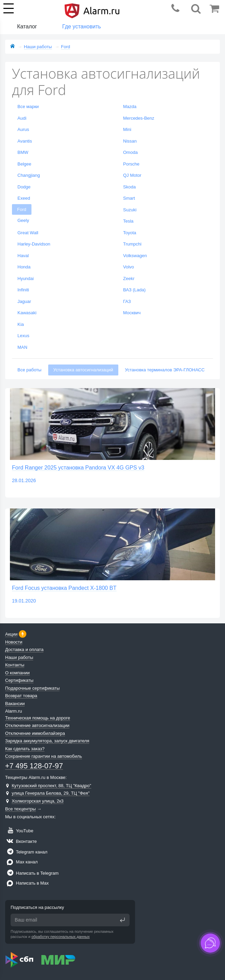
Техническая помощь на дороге (38, 718)
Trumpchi (132, 244)
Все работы (29, 370)
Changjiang (29, 175)
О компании (17, 673)
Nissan (130, 141)
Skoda (129, 187)
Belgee (24, 164)
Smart (129, 198)
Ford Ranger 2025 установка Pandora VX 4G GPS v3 (78, 467)
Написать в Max (27, 883)
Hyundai (26, 279)
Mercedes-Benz (139, 118)
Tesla (128, 221)
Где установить (82, 27)
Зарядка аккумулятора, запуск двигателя (47, 741)
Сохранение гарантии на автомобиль (44, 756)
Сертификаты (19, 680)
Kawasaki (27, 313)
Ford (22, 209)
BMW (23, 152)
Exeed (24, 198)
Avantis (25, 141)
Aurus (23, 129)
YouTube (19, 831)
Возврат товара (21, 696)
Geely (23, 220)
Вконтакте (21, 841)
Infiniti (23, 290)
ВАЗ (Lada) (134, 290)
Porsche (131, 164)
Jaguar (24, 301)
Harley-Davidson (34, 244)
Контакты (15, 665)
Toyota (130, 233)
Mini (127, 129)
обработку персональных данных (61, 937)
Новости (14, 642)
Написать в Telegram (32, 873)
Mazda (130, 107)
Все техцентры (21, 809)
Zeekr (129, 279)
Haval (23, 256)
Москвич (132, 313)
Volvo (129, 267)
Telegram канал (26, 852)
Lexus (23, 336)
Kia (21, 324)
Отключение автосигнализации (37, 725)
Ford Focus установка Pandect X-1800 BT (64, 588)
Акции (11, 634)
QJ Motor (132, 175)
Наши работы (19, 657)
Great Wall (28, 233)
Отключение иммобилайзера (35, 733)
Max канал (21, 862)
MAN (22, 347)
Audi (22, 118)
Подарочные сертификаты (32, 688)
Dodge (24, 187)
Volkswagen (135, 256)
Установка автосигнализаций (83, 370)
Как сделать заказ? (25, 749)
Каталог (27, 27)
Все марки (28, 107)
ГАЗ (127, 301)
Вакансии (15, 704)
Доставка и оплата (24, 650)
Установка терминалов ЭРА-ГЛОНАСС (165, 370)
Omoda (130, 152)
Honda (24, 267)
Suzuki (130, 210)
